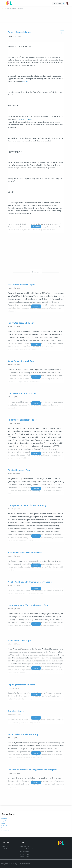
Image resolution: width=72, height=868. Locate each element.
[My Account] (68, 3)
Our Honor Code (25, 851)
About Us (5, 846)
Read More (36, 306)
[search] (63, 3)
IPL (3, 8)
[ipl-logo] (9, 4)
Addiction (4, 825)
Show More (36, 226)
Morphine (4, 819)
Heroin (3, 828)
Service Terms (24, 857)
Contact (4, 849)
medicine (25, 81)
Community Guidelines (27, 849)
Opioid (3, 823)
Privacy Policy (24, 854)
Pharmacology (5, 830)
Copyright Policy (25, 846)
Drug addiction (5, 821)
